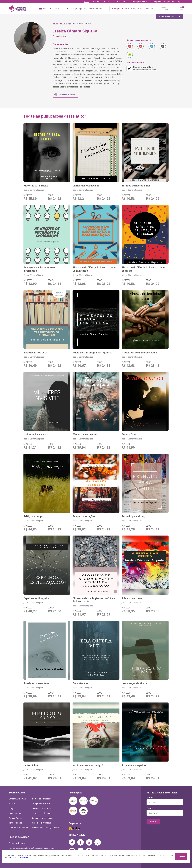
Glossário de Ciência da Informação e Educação (143, 269)
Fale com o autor (67, 95)
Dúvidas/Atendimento (18, 799)
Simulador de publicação (47, 828)
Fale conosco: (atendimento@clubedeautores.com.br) (32, 848)
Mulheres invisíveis (35, 435)
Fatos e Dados (15, 818)
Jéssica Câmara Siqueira (34, 190)
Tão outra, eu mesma (85, 435)
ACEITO (181, 856)
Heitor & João (31, 765)
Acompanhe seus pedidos (163, 1)
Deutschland (119, 1)
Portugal (96, 1)
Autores (64, 23)
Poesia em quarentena (36, 683)
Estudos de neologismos (136, 186)
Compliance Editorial (41, 804)
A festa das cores (132, 598)
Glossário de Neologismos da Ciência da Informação (94, 600)
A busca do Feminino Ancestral (140, 353)
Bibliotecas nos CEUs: (36, 353)
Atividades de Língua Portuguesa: (92, 353)
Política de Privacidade (19, 858)
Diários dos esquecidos (86, 186)
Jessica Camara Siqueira (132, 603)
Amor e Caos (129, 435)
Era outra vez (80, 683)
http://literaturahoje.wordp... (145, 68)
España (107, 1)
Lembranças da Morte (134, 683)
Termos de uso (15, 823)
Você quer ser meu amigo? (88, 765)
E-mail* (150, 808)
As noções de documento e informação (39, 269)
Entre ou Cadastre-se (164, 9)
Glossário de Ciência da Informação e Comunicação (94, 269)
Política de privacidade (42, 799)
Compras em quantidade (142, 8)
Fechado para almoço (134, 516)
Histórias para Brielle (36, 186)
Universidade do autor (42, 813)
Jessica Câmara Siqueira (132, 190)
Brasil (87, 1)
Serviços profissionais (41, 808)
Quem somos (15, 813)
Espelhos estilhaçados (36, 598)
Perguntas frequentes (18, 843)
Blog (11, 808)
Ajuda (181, 1)
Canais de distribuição (42, 823)
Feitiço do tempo (33, 516)
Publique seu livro (140, 1)
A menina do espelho (134, 765)
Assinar (153, 822)
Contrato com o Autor (18, 828)
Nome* (150, 797)
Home (56, 23)
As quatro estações (84, 516)
